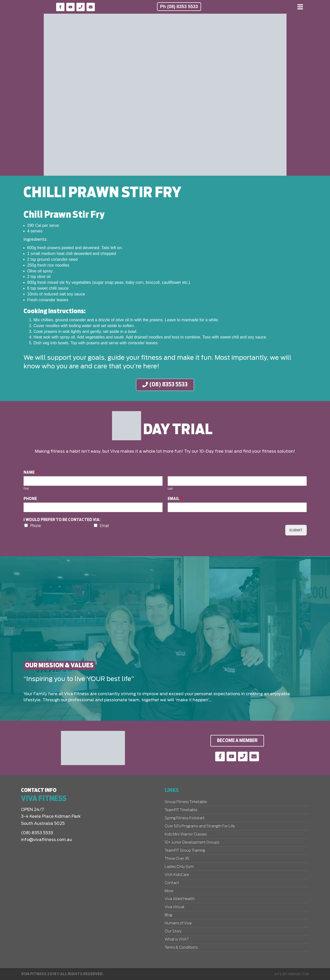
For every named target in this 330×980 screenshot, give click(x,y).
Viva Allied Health (180, 899)
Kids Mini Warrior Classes (186, 834)
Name (31, 472)
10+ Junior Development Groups (192, 843)
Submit (296, 530)
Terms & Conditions (181, 948)
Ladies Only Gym (179, 867)
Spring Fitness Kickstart (185, 818)
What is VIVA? (177, 939)
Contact (172, 883)
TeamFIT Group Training (185, 851)
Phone (30, 499)
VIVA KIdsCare (177, 875)
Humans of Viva (178, 923)
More (169, 891)
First (26, 489)
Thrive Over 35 (177, 859)
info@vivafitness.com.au (47, 840)
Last (170, 489)
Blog (168, 915)
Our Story (173, 931)
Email (175, 499)
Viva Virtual (174, 907)
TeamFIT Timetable (181, 810)
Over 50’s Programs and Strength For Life (200, 826)
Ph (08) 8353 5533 (179, 7)
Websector (299, 974)
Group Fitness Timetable (186, 802)
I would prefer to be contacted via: (62, 520)
